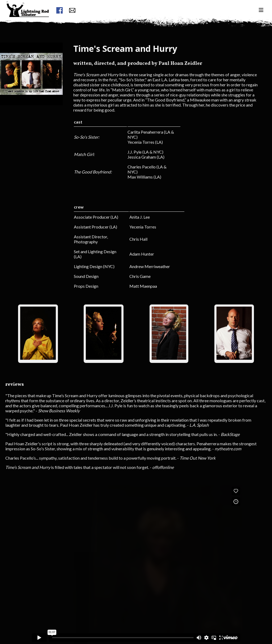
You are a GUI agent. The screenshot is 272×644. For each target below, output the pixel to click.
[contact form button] (72, 11)
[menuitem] (28, 19)
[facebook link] (59, 11)
